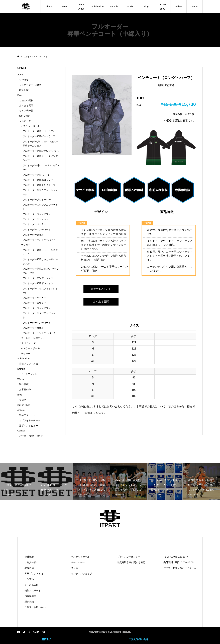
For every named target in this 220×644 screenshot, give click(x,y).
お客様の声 (25, 389)
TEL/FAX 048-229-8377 (176, 557)
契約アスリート (27, 415)
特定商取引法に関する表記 (131, 562)
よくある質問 (101, 302)
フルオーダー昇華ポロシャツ (38, 180)
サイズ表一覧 (26, 111)
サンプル (29, 579)
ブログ (23, 400)
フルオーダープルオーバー (37, 200)
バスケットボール (30, 126)
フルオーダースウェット (36, 219)
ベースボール (78, 562)
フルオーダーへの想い (31, 85)
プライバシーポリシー (129, 557)
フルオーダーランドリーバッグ (39, 240)
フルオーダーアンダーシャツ (38, 278)
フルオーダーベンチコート (37, 229)
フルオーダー (26, 121)
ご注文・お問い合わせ (31, 436)
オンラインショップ (81, 574)
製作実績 (24, 384)
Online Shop (162, 7)
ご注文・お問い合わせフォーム (180, 568)
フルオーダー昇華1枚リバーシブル (41, 151)
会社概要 (24, 80)
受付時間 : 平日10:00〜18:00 (178, 562)
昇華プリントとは (29, 364)
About (49, 7)
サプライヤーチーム (30, 420)
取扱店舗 (24, 90)
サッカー (26, 245)
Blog (146, 7)
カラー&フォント (101, 289)
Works (130, 7)
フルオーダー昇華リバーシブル (39, 131)
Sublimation (97, 7)
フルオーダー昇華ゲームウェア (39, 136)
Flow (65, 7)
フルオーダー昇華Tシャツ (36, 175)
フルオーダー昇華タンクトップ (39, 185)
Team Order (81, 7)
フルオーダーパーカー (34, 224)
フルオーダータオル (33, 235)
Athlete (178, 7)
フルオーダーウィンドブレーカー (40, 214)
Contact (194, 7)
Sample (114, 7)
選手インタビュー (29, 426)
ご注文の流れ (26, 100)
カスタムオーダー (29, 343)
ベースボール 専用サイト (34, 338)
